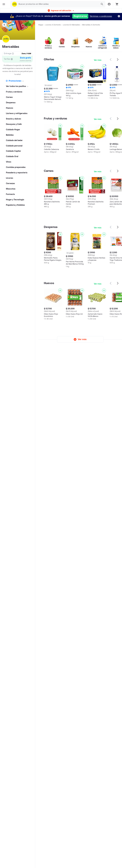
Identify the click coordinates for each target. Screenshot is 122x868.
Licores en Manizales (71, 25)
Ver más (98, 60)
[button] (61, 11)
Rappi (41, 25)
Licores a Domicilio (53, 25)
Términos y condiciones (101, 16)
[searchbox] (58, 4)
